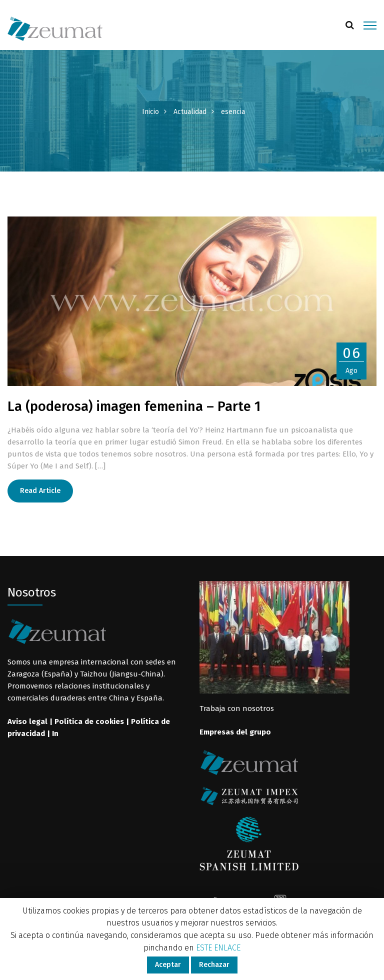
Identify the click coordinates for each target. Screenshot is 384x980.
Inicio (150, 112)
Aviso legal (27, 721)
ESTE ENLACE (218, 948)
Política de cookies (89, 721)
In (55, 733)
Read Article (40, 491)
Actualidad (190, 112)
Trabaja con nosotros (237, 708)
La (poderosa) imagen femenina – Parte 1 (134, 406)
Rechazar (214, 965)
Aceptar (168, 965)
